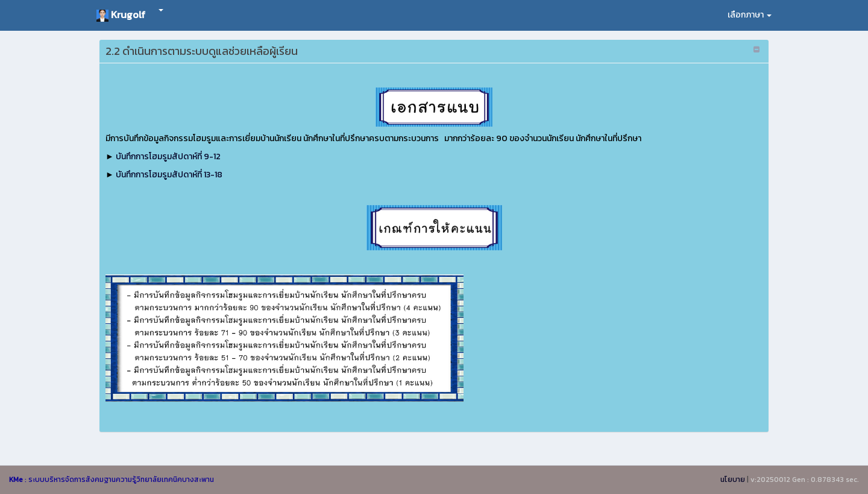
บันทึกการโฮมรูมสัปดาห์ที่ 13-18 (169, 175)
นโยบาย (733, 480)
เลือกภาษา (750, 15)
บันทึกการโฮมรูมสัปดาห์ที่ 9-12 (168, 157)
